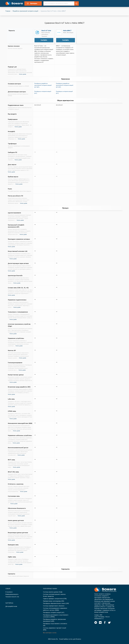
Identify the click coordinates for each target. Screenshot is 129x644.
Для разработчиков (11, 606)
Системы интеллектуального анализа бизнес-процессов (54, 595)
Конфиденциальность (12, 594)
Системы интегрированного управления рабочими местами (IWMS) (55, 609)
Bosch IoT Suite (46, 31)
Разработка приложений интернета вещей (25, 11)
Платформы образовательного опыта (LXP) (56, 603)
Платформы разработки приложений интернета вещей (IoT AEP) (43, 85)
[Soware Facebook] (105, 622)
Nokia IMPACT (67, 31)
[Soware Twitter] (109, 622)
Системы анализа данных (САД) (53, 592)
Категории (32, 3)
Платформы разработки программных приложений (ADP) (54, 620)
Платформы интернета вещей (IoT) (54, 612)
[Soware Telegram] (96, 622)
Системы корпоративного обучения (54, 606)
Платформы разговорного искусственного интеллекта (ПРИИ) (56, 616)
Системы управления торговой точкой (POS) (55, 629)
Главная (8, 11)
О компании (9, 592)
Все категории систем (50, 633)
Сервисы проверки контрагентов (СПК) (55, 599)
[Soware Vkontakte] (100, 622)
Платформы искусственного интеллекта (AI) (55, 625)
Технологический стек (12, 597)
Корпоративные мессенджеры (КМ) (54, 601)
